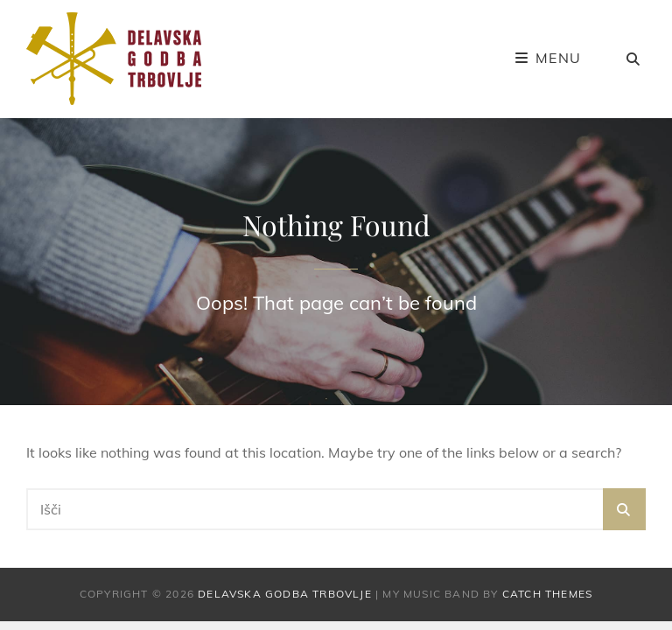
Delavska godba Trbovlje (285, 594)
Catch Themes (547, 594)
